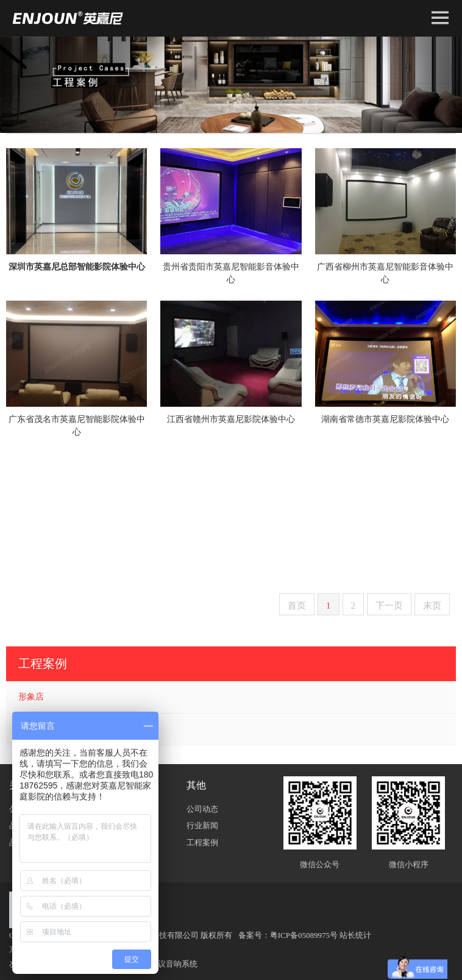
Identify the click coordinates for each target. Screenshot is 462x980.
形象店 (31, 697)
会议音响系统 (174, 964)
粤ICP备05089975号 (304, 935)
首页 (297, 606)
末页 (432, 606)
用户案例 (35, 729)
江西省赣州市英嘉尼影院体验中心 (231, 419)
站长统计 (355, 935)
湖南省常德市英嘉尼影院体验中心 (385, 419)
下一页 (389, 606)
